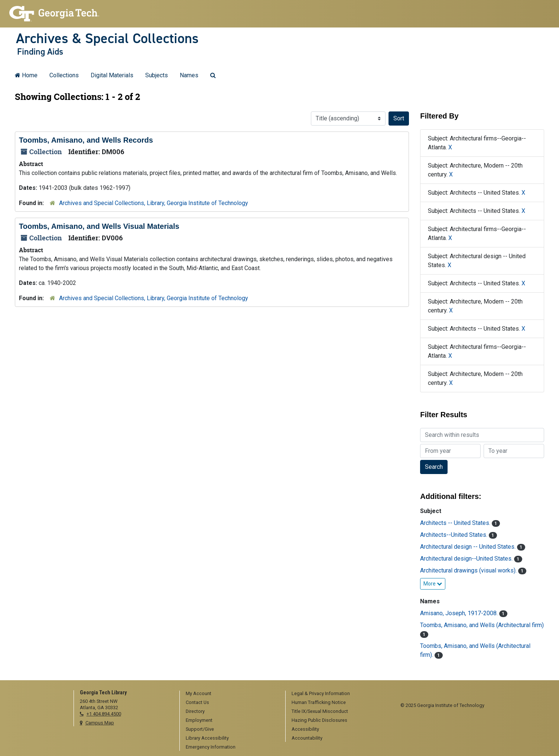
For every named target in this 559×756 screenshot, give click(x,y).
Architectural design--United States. (467, 559)
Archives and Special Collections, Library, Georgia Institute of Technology (154, 203)
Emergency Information (211, 747)
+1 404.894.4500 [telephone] (104, 714)
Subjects (157, 75)
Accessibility (305, 729)
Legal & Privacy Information (321, 693)
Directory (195, 711)
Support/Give (200, 729)
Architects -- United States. (456, 523)
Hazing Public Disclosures (319, 720)
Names (189, 75)
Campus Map (100, 723)
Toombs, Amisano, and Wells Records (86, 140)
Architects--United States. (454, 535)
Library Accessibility (207, 738)
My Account (199, 693)
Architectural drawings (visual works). (469, 570)
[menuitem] (230, 694)
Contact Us (197, 702)
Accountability (307, 738)
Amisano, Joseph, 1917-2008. (460, 613)
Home (26, 75)
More (433, 584)
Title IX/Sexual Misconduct (320, 711)
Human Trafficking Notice (319, 702)
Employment (199, 720)
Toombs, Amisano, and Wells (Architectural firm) (482, 625)
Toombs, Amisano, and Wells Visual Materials (99, 226)
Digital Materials (112, 75)
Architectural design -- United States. (469, 547)
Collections (64, 75)
